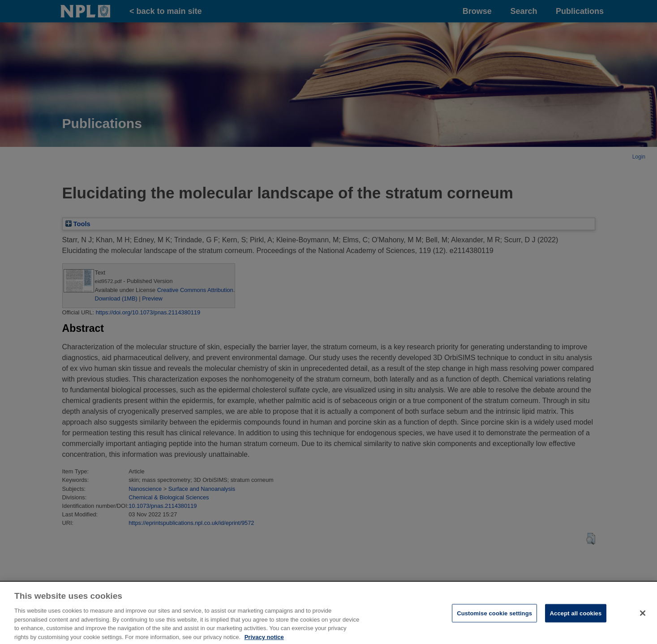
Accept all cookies (576, 620)
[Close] (643, 620)
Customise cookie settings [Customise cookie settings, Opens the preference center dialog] (494, 620)
